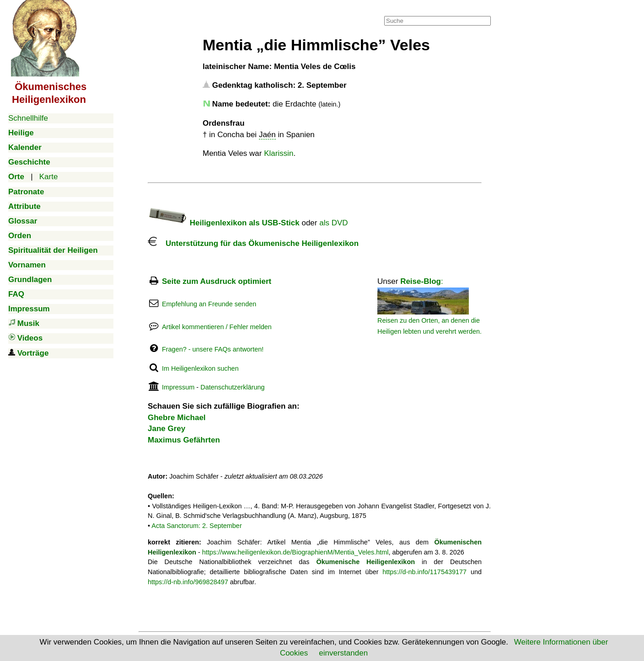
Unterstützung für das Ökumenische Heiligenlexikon (253, 243)
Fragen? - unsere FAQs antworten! (213, 349)
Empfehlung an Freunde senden (209, 304)
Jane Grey (166, 429)
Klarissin (279, 153)
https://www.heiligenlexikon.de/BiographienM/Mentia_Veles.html (295, 552)
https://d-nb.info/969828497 (188, 582)
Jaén (267, 135)
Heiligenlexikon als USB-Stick (224, 223)
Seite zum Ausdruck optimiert (217, 281)
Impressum (178, 387)
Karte (49, 177)
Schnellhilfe (28, 118)
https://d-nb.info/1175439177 (424, 572)
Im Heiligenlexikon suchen (200, 368)
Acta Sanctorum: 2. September (196, 526)
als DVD (333, 223)
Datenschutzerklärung (232, 387)
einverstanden (343, 653)
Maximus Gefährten (184, 440)
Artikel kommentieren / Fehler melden (217, 327)
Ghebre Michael (177, 418)
